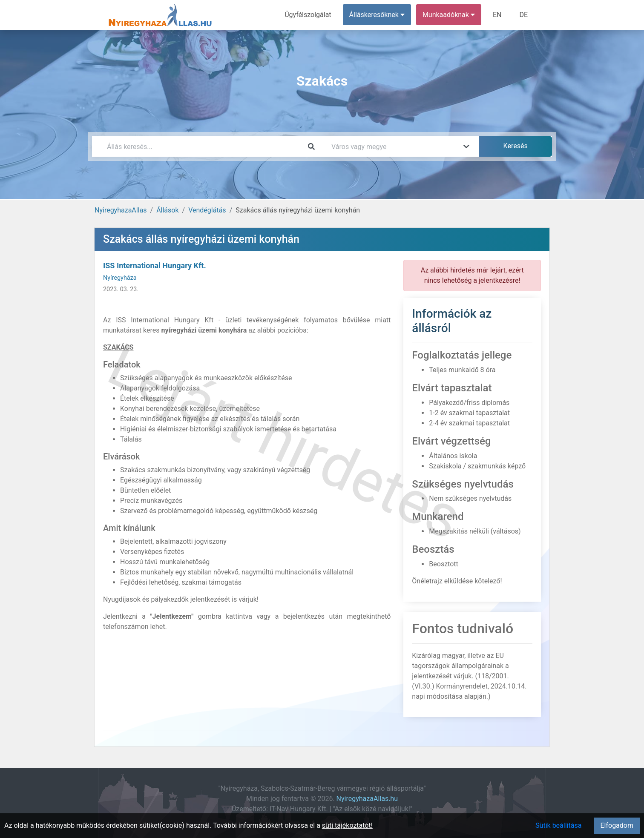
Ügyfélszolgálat (308, 15)
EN (497, 15)
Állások (167, 210)
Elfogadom (617, 825)
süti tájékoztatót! (347, 825)
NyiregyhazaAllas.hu (367, 799)
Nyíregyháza (120, 278)
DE (523, 15)
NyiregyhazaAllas (121, 210)
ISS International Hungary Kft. (155, 265)
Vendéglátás (207, 210)
